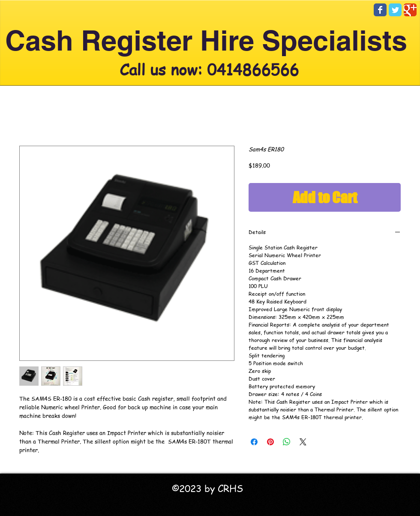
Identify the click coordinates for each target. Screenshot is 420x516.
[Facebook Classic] (380, 10)
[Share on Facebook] (254, 442)
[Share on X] (303, 442)
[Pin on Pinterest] (270, 442)
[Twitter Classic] (395, 10)
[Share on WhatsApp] (287, 442)
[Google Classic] (410, 10)
